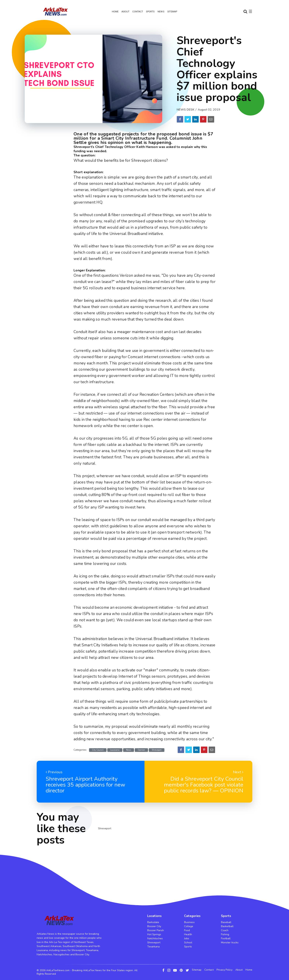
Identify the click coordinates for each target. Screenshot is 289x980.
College (189, 926)
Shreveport (157, 750)
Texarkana (153, 947)
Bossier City (154, 926)
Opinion (141, 750)
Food (187, 930)
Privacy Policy (224, 970)
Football (226, 938)
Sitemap (172, 12)
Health (188, 934)
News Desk (185, 110)
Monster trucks (230, 943)
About (125, 12)
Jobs (187, 938)
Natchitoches (155, 938)
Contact (138, 12)
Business (189, 922)
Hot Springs (154, 934)
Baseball (226, 922)
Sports (150, 12)
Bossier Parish (156, 930)
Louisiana (115, 750)
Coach (225, 930)
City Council (98, 750)
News (161, 12)
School (188, 943)
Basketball (227, 926)
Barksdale (153, 922)
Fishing (225, 934)
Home (115, 12)
